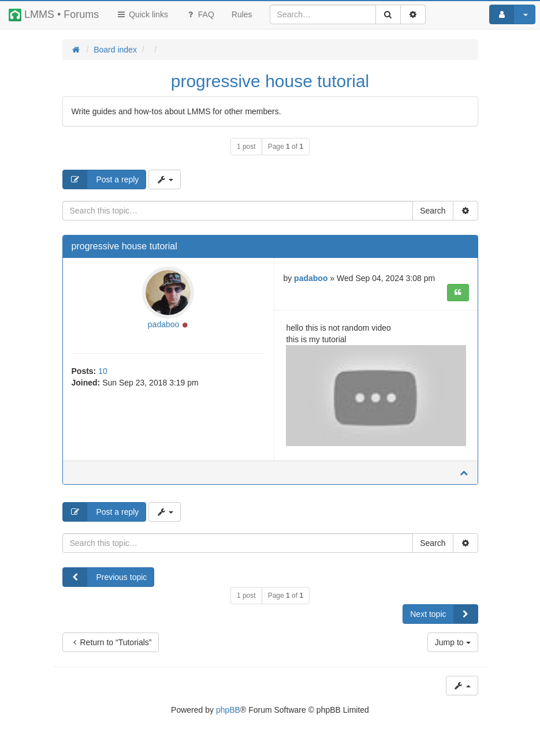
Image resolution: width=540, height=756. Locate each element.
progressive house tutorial (270, 81)
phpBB (228, 710)
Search (433, 211)
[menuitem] (242, 14)
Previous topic (105, 577)
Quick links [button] (142, 14)
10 (103, 371)
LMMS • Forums (54, 15)
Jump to (453, 642)
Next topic (444, 614)
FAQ (200, 14)
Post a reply (101, 179)
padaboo (164, 324)
